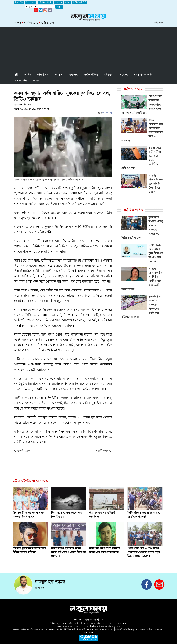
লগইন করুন (158, 23)
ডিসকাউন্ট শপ (80, 2)
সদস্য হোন (31, 2)
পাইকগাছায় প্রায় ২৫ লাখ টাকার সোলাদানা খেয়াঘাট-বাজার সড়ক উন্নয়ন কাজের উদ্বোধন (144, 552)
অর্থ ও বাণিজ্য (91, 75)
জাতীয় (28, 75)
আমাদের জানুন (45, 2)
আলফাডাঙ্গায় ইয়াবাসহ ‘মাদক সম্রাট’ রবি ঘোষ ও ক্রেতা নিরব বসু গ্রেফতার (68, 552)
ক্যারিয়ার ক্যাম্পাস (143, 75)
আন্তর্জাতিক (43, 75)
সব (36, 81)
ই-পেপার (19, 2)
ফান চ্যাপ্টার (21, 81)
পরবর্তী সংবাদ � (104, 451)
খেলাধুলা (109, 75)
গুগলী (67, 2)
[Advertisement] (88, 49)
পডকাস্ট (58, 2)
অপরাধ (59, 75)
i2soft (90, 633)
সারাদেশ (73, 75)
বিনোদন (124, 75)
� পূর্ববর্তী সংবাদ (22, 451)
